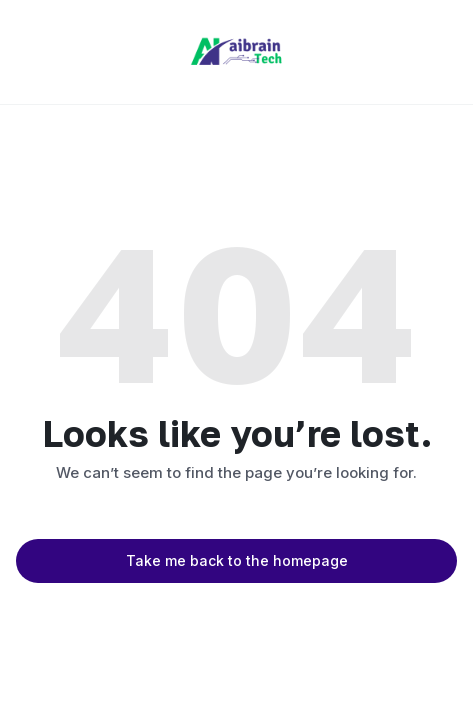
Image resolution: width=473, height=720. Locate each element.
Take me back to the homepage (237, 560)
